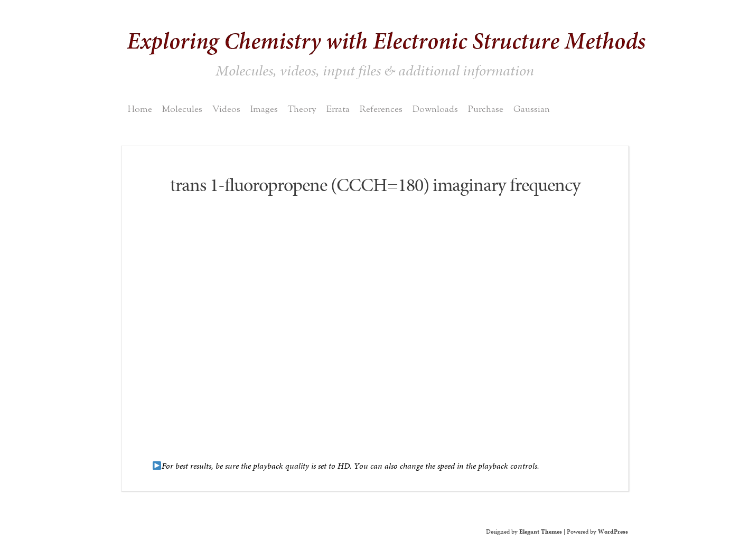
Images (264, 110)
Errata (338, 110)
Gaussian (532, 110)
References (381, 110)
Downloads (435, 110)
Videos (226, 110)
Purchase (486, 110)
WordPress (613, 531)
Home (140, 110)
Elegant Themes (541, 531)
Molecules (182, 110)
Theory (302, 110)
